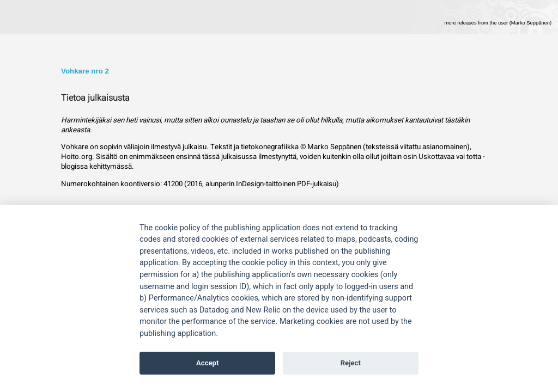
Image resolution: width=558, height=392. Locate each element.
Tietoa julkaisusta (95, 98)
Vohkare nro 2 (85, 71)
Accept (207, 363)
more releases (498, 23)
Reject (351, 363)
